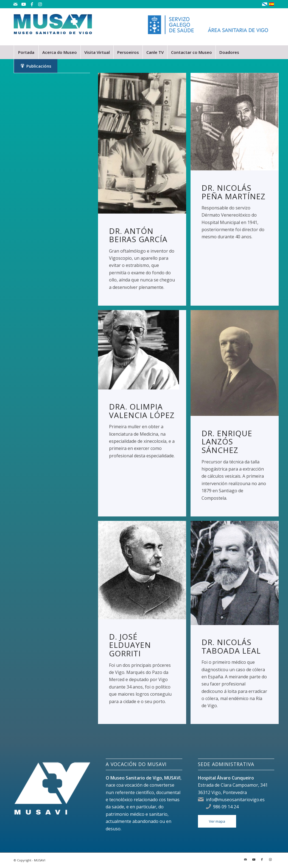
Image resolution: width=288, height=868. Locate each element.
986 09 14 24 (226, 807)
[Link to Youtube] (23, 4)
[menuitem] (26, 52)
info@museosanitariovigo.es (235, 800)
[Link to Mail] (15, 4)
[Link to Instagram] (40, 4)
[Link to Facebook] (32, 4)
